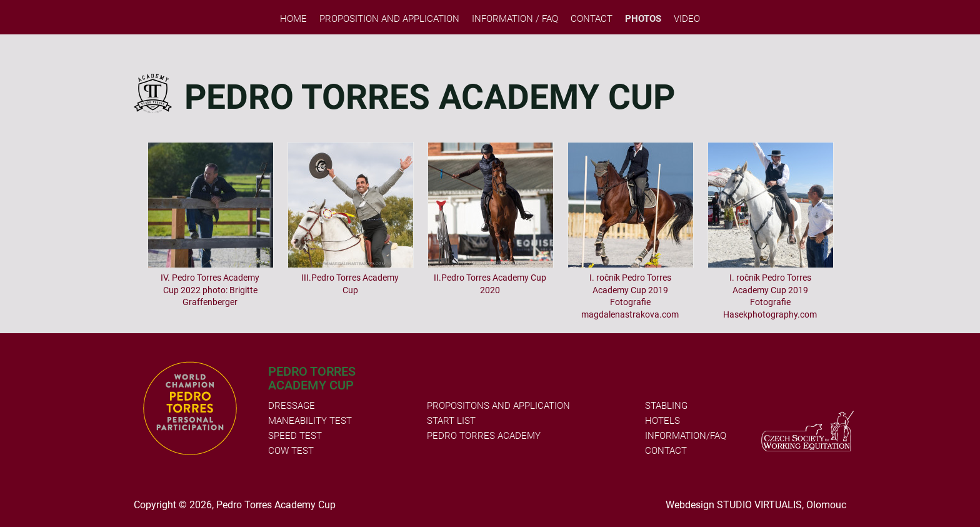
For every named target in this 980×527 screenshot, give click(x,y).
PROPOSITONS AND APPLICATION (498, 406)
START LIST (451, 421)
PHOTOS (643, 19)
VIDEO (687, 19)
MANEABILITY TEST (310, 421)
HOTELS (662, 421)
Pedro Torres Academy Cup (276, 505)
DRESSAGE (292, 406)
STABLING (666, 406)
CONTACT (666, 451)
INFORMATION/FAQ (686, 436)
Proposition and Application (389, 19)
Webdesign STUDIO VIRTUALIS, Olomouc (756, 505)
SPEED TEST (295, 436)
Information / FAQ (515, 19)
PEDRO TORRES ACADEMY (484, 436)
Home (293, 19)
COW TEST (291, 451)
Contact (592, 19)
